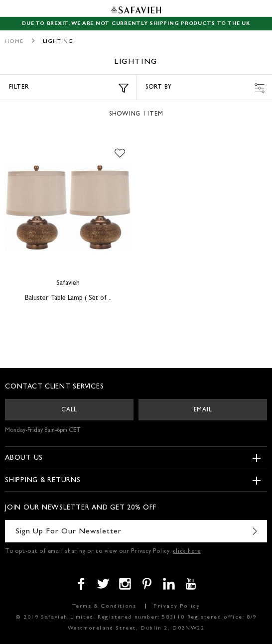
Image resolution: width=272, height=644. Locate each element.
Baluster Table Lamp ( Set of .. (68, 298)
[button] (120, 154)
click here (187, 552)
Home (14, 42)
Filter (69, 88)
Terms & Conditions (104, 606)
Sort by (205, 88)
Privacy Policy (177, 606)
